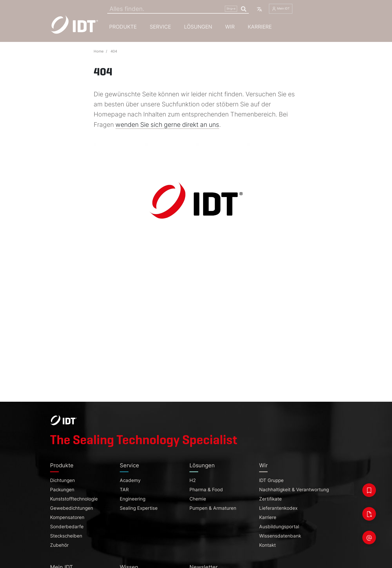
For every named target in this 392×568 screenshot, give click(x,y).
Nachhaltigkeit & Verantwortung (294, 490)
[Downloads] (369, 514)
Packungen (62, 490)
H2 (193, 480)
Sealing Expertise (139, 508)
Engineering (133, 499)
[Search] (178, 9)
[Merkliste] (369, 490)
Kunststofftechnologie (74, 499)
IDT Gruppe (271, 480)
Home (99, 51)
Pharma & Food (206, 490)
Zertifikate (270, 499)
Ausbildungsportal (279, 527)
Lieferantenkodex (278, 508)
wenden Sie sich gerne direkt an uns (167, 125)
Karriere (260, 27)
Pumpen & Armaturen (213, 508)
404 (114, 51)
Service (160, 27)
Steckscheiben (66, 536)
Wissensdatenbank (280, 536)
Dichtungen (62, 480)
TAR (124, 490)
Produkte (123, 27)
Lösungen (198, 27)
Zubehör (59, 545)
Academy (130, 480)
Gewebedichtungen (72, 508)
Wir (230, 27)
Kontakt (267, 545)
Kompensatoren (67, 517)
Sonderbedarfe (67, 527)
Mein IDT (281, 9)
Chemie (198, 499)
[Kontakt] (369, 538)
